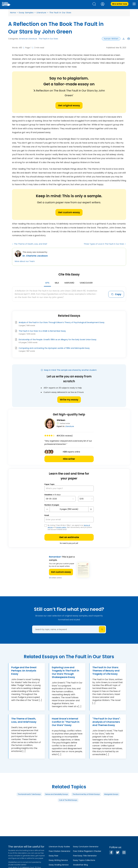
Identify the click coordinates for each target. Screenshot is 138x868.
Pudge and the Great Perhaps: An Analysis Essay (24, 671)
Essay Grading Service (59, 865)
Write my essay (69, 400)
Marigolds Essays (111, 794)
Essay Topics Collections (84, 860)
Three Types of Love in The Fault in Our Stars (104, 244)
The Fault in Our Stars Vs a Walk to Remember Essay (42, 331)
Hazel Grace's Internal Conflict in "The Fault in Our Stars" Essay (66, 722)
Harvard (69, 283)
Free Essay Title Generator (85, 856)
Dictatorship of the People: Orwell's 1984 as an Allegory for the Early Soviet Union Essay (58, 340)
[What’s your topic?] (69, 488)
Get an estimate (69, 537)
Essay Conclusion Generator (86, 847)
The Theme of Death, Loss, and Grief (31, 244)
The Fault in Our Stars (60, 13)
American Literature (28, 39)
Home (13, 13)
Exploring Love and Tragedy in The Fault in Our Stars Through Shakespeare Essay (66, 672)
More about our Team (25, 261)
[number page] (69, 509)
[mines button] (47, 509)
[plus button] (91, 509)
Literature (41, 13)
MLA (57, 283)
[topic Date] (60, 499)
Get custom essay (69, 212)
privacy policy (61, 527)
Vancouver (86, 283)
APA (47, 283)
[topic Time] (86, 499)
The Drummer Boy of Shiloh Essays (86, 794)
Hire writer (69, 459)
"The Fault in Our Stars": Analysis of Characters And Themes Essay (106, 722)
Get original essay (69, 105)
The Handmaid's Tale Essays (29, 794)
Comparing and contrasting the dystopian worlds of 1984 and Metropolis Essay (54, 348)
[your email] (69, 520)
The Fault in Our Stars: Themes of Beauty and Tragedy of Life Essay (106, 671)
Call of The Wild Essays (68, 800)
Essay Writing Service (58, 860)
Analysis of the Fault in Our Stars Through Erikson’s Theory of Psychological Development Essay (62, 322)
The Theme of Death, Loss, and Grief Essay (24, 720)
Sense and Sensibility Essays (57, 794)
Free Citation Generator (60, 851)
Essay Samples (26, 13)
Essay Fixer (54, 856)
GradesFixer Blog (80, 865)
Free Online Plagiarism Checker (87, 851)
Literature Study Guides (59, 847)
